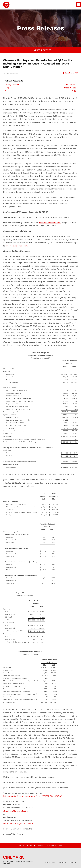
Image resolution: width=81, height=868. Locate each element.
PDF (66, 88)
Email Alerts (27, 846)
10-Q (7, 88)
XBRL (7, 91)
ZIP (74, 91)
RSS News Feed (56, 846)
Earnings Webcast (12, 85)
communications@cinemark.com (18, 824)
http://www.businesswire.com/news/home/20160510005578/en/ (32, 796)
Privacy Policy (50, 862)
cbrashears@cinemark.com (16, 811)
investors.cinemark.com (50, 223)
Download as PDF (70, 73)
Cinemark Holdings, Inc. (17, 862)
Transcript (71, 85)
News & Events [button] (41, 50)
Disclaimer (63, 862)
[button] (78, 5)
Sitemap (73, 862)
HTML (73, 88)
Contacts (41, 846)
